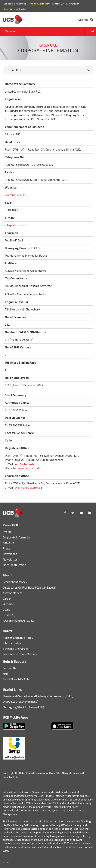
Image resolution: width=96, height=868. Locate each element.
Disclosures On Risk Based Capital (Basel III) (30, 587)
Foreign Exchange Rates (18, 638)
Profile (7, 532)
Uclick (6, 610)
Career (7, 598)
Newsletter (10, 559)
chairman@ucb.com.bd (28, 488)
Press (7, 548)
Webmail (8, 604)
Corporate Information (17, 537)
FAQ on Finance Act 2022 (18, 621)
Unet (91, 31)
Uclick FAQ (9, 615)
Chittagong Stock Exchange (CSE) (23, 707)
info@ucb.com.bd (15, 225)
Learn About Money (15, 582)
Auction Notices (13, 593)
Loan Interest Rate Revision (20, 654)
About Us (8, 543)
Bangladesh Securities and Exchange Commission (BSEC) (38, 696)
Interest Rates (12, 643)
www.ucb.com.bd (15, 195)
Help (6, 674)
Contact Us (58, 4)
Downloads (10, 554)
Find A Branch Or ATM (16, 679)
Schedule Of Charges (15, 4)
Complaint (11, 777)
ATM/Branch (73, 4)
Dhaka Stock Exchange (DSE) (21, 702)
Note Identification (14, 565)
